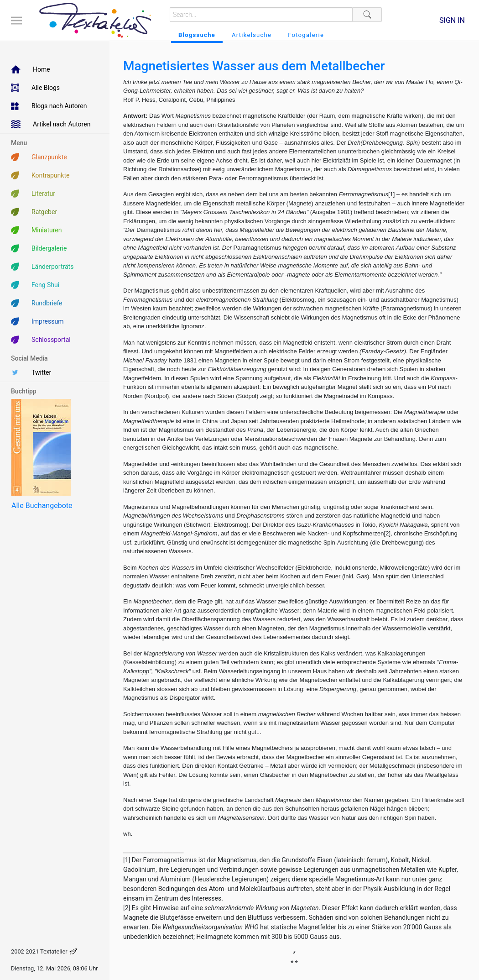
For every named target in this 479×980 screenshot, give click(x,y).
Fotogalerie (306, 35)
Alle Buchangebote (42, 506)
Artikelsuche (252, 35)
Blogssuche (197, 35)
